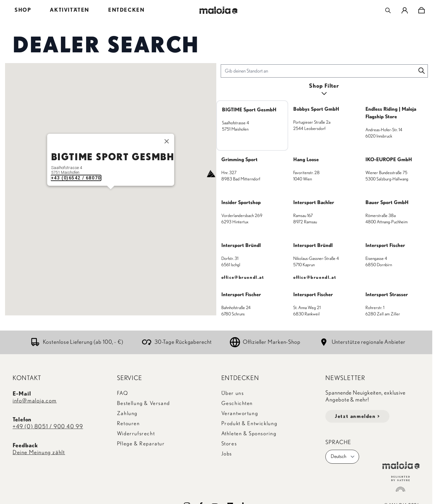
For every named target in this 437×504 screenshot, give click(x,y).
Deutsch (343, 457)
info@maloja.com (35, 401)
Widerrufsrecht (136, 434)
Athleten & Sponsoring (249, 434)
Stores (229, 444)
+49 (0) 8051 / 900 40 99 (48, 427)
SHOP (23, 10)
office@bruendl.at (243, 278)
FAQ (123, 393)
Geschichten (237, 403)
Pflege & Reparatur (141, 444)
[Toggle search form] (388, 10)
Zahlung (127, 413)
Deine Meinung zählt (39, 453)
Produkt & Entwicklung (249, 423)
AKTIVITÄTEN (70, 10)
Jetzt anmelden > (357, 416)
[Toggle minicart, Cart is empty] (421, 10)
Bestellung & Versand (143, 403)
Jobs (227, 454)
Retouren (128, 423)
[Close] (166, 141)
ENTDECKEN (126, 10)
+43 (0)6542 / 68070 (76, 178)
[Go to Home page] (219, 10)
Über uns (233, 393)
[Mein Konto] (405, 10)
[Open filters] (324, 90)
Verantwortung (240, 413)
